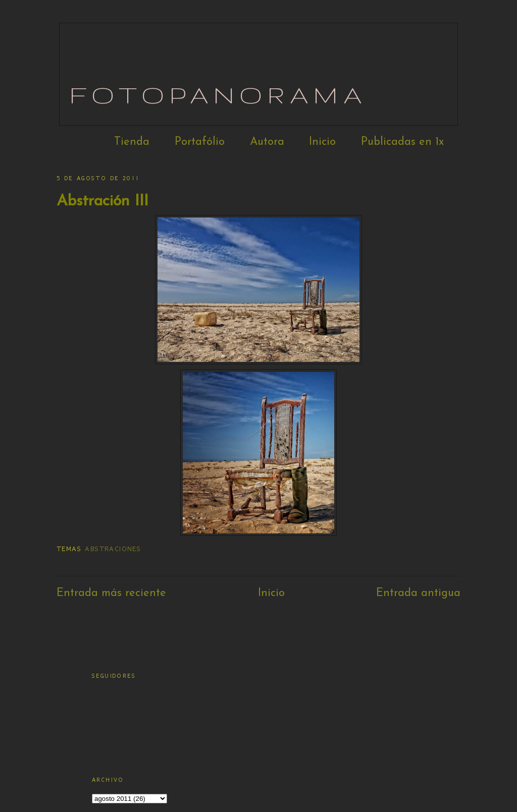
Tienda (132, 142)
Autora (267, 142)
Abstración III (102, 202)
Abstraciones (113, 549)
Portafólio (200, 142)
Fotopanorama (218, 95)
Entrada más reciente (111, 593)
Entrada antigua (418, 593)
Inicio (322, 142)
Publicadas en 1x (402, 142)
